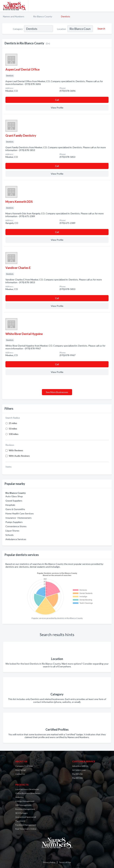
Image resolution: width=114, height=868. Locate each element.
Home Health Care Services (20, 513)
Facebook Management (26, 825)
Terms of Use (65, 862)
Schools (9, 535)
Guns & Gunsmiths (15, 509)
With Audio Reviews (19, 456)
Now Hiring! (21, 770)
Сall (57, 100)
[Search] (101, 29)
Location (62, 29)
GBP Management (23, 805)
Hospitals (10, 505)
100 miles (14, 434)
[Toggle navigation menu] (110, 6)
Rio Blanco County (43, 16)
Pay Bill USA (77, 774)
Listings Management (25, 801)
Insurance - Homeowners (18, 518)
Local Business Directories (27, 789)
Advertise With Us (80, 766)
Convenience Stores (16, 526)
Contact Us (20, 774)
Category (18, 29)
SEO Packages (22, 813)
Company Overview (24, 766)
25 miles (13, 423)
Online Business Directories (28, 793)
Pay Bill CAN (78, 778)
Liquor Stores (12, 531)
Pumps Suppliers (14, 522)
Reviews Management (25, 809)
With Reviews (16, 450)
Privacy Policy (49, 862)
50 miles (13, 429)
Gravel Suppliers (14, 501)
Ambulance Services (16, 539)
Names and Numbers (14, 16)
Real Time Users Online (26, 829)
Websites (20, 797)
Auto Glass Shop (14, 496)
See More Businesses (57, 392)
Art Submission (79, 770)
